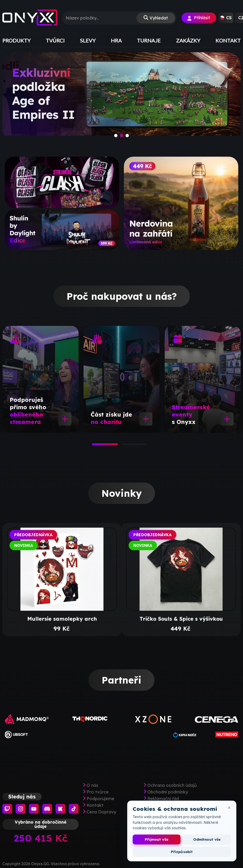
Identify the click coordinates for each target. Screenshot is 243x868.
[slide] (121, 99)
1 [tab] (94, 446)
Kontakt (95, 805)
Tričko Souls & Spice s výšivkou (181, 619)
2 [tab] (124, 446)
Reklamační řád (163, 799)
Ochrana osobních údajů (172, 785)
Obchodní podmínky (168, 792)
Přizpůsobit (182, 852)
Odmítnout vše (207, 839)
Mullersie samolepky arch (62, 619)
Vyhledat (159, 18)
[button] (226, 18)
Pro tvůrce (98, 792)
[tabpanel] (41, 379)
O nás (92, 785)
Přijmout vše (157, 839)
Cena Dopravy (101, 812)
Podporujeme (100, 799)
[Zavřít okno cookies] (229, 808)
